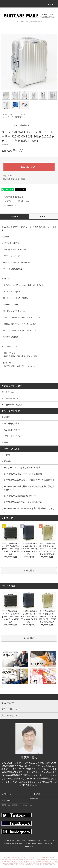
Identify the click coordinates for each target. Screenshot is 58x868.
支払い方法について (19, 841)
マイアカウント (7, 794)
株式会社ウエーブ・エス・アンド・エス (28, 858)
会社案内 (6, 455)
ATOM (31, 847)
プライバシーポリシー (32, 844)
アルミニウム (14, 115)
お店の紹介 (7, 461)
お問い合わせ (6, 800)
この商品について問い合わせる (14, 201)
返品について (8, 176)
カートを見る (35, 794)
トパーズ (24, 115)
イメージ (43, 217)
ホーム (5, 115)
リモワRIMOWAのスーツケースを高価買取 (22, 474)
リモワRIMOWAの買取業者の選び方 (19, 496)
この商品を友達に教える (12, 197)
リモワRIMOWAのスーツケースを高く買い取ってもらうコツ (28, 510)
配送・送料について (34, 841)
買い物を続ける (8, 205)
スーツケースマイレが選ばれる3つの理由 (21, 468)
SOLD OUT (29, 167)
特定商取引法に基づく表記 (14, 179)
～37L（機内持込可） (17, 117)
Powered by (20, 802)
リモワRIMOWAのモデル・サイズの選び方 (22, 502)
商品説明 (14, 217)
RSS (26, 847)
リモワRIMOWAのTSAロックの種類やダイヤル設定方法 (28, 480)
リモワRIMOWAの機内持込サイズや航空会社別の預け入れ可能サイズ (28, 488)
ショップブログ (48, 844)
